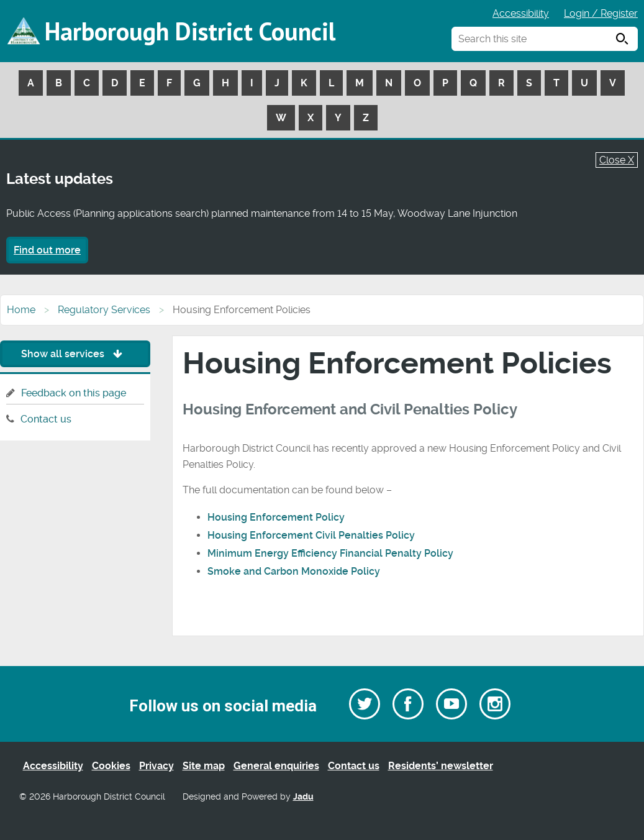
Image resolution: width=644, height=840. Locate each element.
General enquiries (276, 766)
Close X (617, 160)
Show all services (75, 354)
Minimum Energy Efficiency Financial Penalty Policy (332, 553)
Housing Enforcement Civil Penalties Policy (312, 535)
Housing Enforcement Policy (277, 517)
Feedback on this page (74, 393)
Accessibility (521, 13)
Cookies (111, 766)
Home (21, 310)
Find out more (47, 250)
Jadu (303, 797)
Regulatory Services (104, 310)
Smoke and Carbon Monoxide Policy (295, 571)
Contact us (46, 419)
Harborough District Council (190, 31)
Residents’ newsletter (441, 766)
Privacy (156, 766)
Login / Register (601, 13)
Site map (204, 766)
